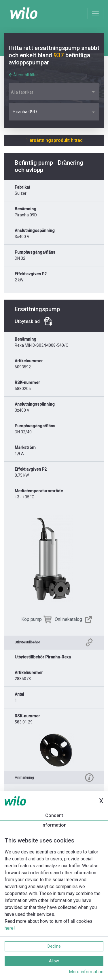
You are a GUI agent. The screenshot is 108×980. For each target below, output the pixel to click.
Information (54, 825)
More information (86, 972)
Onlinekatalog (68, 619)
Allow (54, 961)
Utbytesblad (27, 321)
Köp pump (32, 619)
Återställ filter (23, 75)
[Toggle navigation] (95, 14)
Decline (54, 946)
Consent (54, 815)
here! (10, 928)
